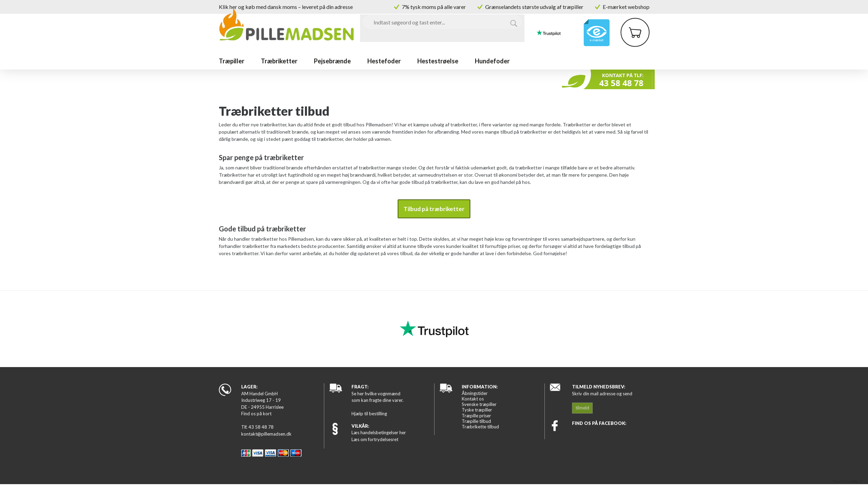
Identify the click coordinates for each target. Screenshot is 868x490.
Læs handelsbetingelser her (379, 432)
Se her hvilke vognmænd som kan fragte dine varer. (377, 397)
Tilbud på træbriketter (434, 209)
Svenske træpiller (479, 404)
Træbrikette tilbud (480, 427)
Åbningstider (475, 393)
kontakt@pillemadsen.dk (266, 434)
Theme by (847, 481)
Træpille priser (476, 416)
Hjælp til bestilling (369, 414)
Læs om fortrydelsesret (375, 439)
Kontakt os (473, 399)
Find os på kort (256, 414)
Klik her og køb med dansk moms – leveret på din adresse (286, 7)
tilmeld (582, 408)
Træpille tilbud (476, 421)
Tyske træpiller (477, 410)
